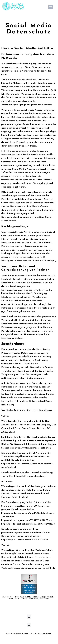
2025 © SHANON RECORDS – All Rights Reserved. (29, 633)
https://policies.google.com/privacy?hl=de (33, 568)
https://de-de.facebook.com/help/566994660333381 (28, 524)
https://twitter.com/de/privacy (30, 476)
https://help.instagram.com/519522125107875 (25, 520)
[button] (50, 7)
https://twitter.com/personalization (33, 448)
